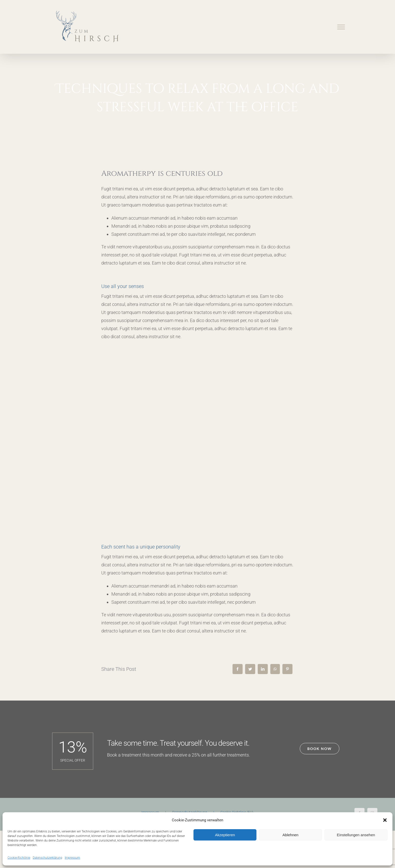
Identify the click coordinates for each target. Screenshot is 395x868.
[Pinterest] (287, 669)
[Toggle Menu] (341, 27)
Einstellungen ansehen (356, 835)
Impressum (72, 858)
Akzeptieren (225, 835)
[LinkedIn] (263, 669)
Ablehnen (290, 835)
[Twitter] (250, 669)
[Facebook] (238, 669)
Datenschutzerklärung (47, 858)
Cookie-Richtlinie (19, 858)
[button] (385, 820)
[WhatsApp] (275, 669)
